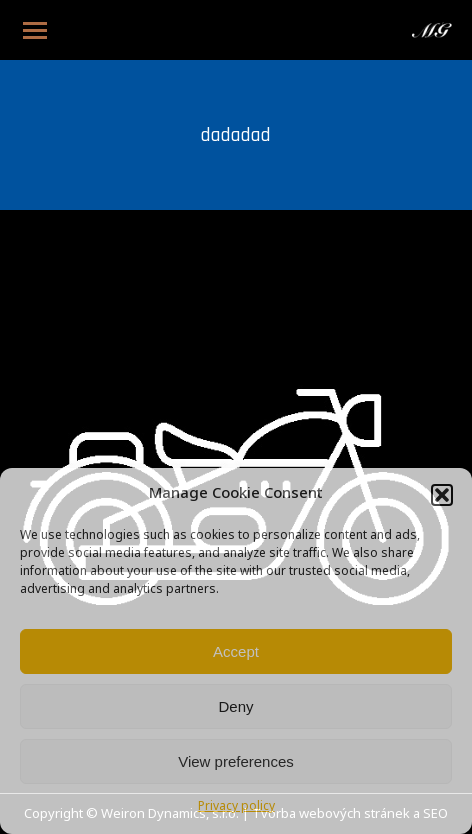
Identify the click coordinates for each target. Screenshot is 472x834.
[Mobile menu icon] (35, 30)
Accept (236, 651)
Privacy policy (236, 807)
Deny (235, 706)
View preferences (236, 761)
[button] (442, 495)
